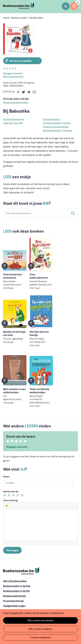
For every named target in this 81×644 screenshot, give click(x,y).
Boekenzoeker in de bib (16, 534)
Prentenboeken (51, 119)
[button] (7, 448)
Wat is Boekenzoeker (15, 524)
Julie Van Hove (11, 123)
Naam (6, 419)
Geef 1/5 (5, 439)
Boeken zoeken (66, 6)
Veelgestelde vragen (14, 548)
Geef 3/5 (14, 439)
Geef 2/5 (10, 439)
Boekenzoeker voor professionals (22, 563)
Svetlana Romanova (14, 119)
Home (6, 18)
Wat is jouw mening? (13, 76)
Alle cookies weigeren (40, 629)
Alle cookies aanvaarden (41, 620)
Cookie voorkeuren (41, 637)
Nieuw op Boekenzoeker (16, 102)
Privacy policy (11, 582)
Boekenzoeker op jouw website (21, 558)
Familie (67, 123)
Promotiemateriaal (13, 544)
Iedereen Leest (48, 600)
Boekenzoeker (19, 6)
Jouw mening (10, 443)
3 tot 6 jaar (67, 130)
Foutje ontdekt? (12, 553)
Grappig (47, 127)
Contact (8, 573)
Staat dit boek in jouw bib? (74, 213)
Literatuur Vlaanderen (43, 604)
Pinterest (29, 92)
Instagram (75, 596)
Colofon (8, 568)
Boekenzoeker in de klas (17, 529)
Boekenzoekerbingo (15, 539)
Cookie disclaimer (13, 586)
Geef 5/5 (22, 439)
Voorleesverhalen (52, 123)
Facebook (18, 92)
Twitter (23, 92)
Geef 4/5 (18, 439)
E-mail (34, 92)
